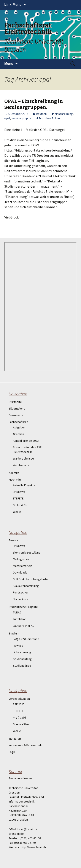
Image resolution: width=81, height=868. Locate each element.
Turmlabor (19, 619)
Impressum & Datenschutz (26, 745)
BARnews (19, 492)
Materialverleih (23, 566)
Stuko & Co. (20, 505)
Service (14, 540)
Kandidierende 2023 (26, 441)
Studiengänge (22, 666)
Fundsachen (21, 592)
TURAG (17, 612)
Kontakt (14, 473)
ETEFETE (18, 498)
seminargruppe (21, 118)
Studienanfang (22, 659)
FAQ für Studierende (26, 639)
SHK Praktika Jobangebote (30, 579)
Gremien (18, 434)
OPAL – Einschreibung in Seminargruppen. (34, 104)
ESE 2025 (19, 704)
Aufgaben (19, 427)
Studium (14, 633)
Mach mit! (15, 480)
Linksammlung (22, 652)
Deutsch (41, 114)
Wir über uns (21, 465)
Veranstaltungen (19, 699)
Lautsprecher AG (24, 626)
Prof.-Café (19, 718)
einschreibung (64, 114)
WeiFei (17, 512)
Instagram (15, 739)
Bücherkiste (21, 599)
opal (7, 118)
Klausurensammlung (26, 586)
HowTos (18, 646)
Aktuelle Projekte (24, 485)
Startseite (15, 402)
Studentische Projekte (23, 607)
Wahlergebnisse (23, 458)
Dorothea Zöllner (50, 118)
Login (12, 752)
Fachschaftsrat (18, 422)
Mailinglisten (21, 559)
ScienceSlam (21, 724)
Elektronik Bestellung (27, 552)
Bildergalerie (17, 408)
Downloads (16, 415)
